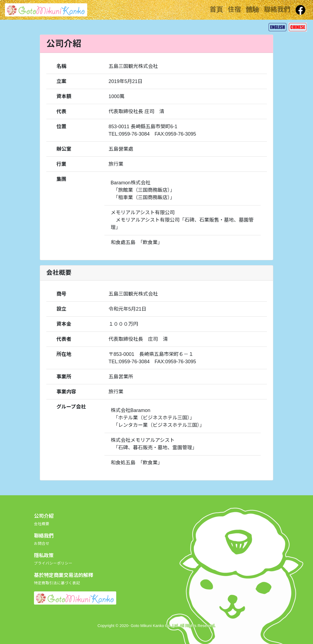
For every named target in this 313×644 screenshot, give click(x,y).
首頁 (216, 9)
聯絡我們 (277, 9)
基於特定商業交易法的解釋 (64, 579)
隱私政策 (53, 559)
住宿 (234, 9)
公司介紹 (44, 520)
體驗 (252, 9)
